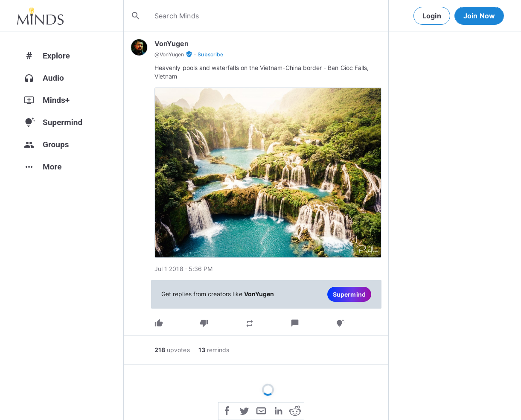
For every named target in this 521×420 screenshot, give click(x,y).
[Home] (40, 16)
